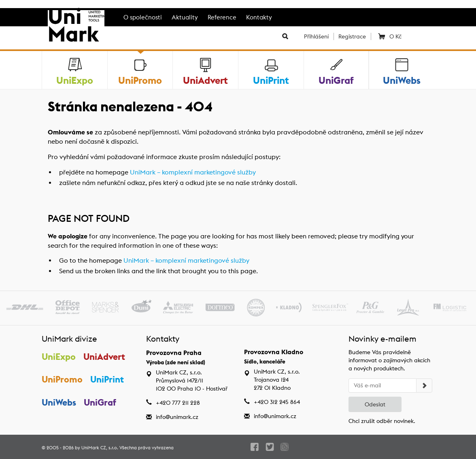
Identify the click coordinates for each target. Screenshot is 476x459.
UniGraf (100, 402)
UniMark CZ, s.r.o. (100, 448)
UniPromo (62, 379)
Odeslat (375, 404)
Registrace (352, 36)
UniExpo (59, 357)
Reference (222, 17)
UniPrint (107, 379)
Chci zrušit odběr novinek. (382, 421)
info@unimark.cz (177, 417)
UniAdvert (104, 357)
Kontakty (259, 17)
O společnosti (143, 17)
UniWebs (59, 402)
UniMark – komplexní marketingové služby (193, 172)
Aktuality (185, 17)
